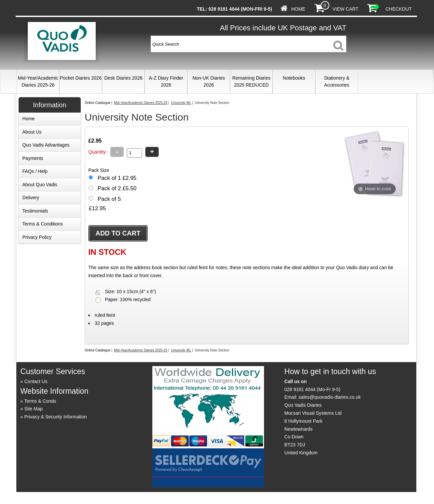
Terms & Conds (40, 401)
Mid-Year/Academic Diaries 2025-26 (38, 81)
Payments (33, 158)
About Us (32, 132)
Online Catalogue (97, 103)
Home (298, 9)
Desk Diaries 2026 (123, 78)
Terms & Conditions (42, 224)
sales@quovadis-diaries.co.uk (330, 397)
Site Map (33, 409)
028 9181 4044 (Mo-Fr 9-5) (312, 389)
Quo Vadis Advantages (46, 145)
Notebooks (294, 78)
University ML (181, 103)
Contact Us (36, 381)
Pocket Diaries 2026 (80, 78)
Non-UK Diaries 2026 (208, 81)
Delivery (31, 198)
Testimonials (35, 211)
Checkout (398, 9)
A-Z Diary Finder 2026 (166, 81)
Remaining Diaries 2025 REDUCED (251, 81)
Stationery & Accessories (337, 81)
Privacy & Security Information (56, 417)
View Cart (345, 9)
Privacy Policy (37, 237)
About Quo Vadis (40, 185)
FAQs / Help (35, 171)
